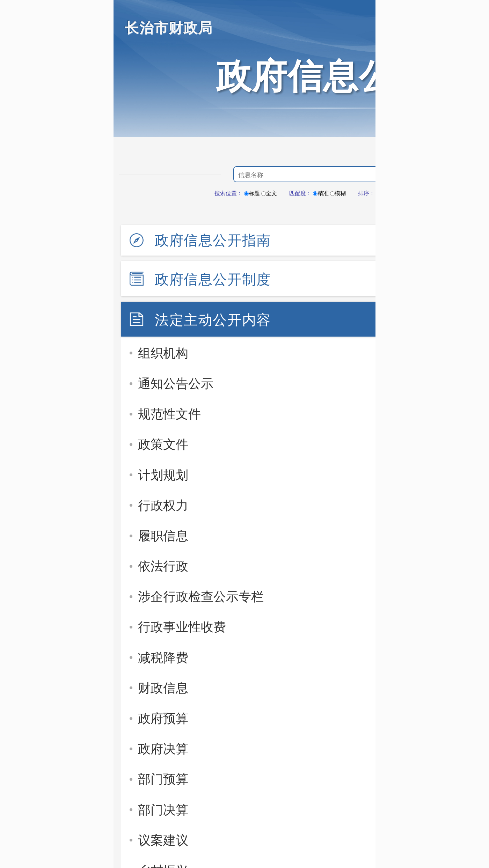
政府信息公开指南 (213, 240)
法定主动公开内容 (213, 320)
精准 (321, 193)
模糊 (338, 193)
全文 (269, 193)
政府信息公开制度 (213, 279)
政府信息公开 (323, 76)
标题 (252, 193)
